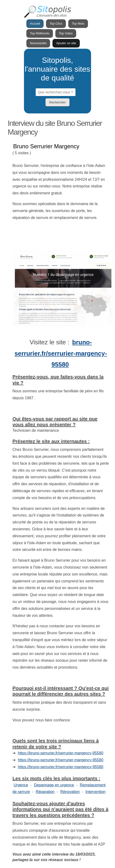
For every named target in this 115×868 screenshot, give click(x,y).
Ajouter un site (66, 43)
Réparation (45, 792)
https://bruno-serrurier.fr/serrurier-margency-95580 (60, 753)
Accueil (35, 24)
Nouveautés (38, 43)
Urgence (21, 785)
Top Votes (66, 33)
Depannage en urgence (54, 785)
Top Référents (40, 33)
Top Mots (78, 24)
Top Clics (56, 24)
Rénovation (70, 792)
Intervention (96, 792)
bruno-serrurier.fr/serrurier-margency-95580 (61, 353)
